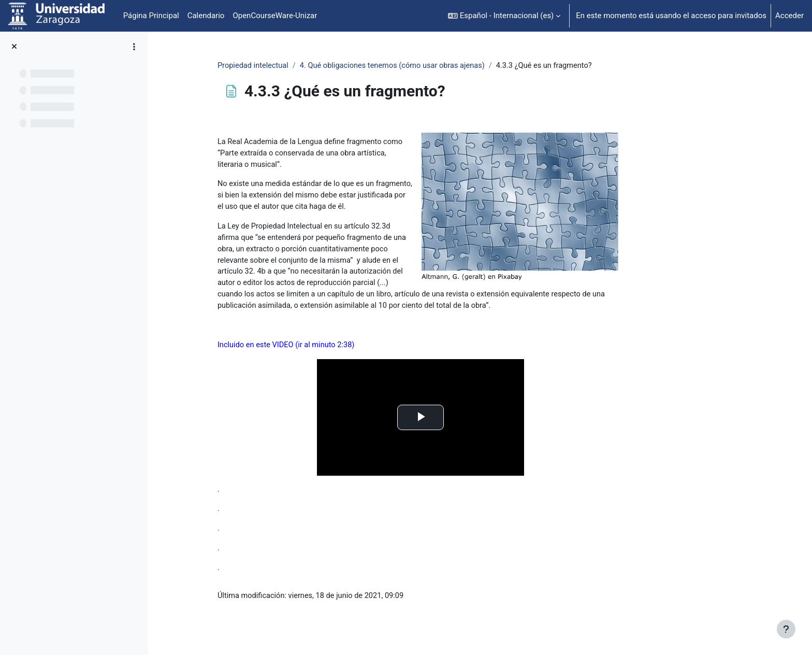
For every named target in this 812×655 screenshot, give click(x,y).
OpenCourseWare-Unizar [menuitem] (275, 16)
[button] (504, 16)
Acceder (789, 16)
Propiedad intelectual (305, 66)
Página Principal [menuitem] (151, 16)
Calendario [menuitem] (206, 16)
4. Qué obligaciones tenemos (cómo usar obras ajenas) (448, 66)
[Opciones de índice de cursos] (134, 47)
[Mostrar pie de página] (786, 629)
